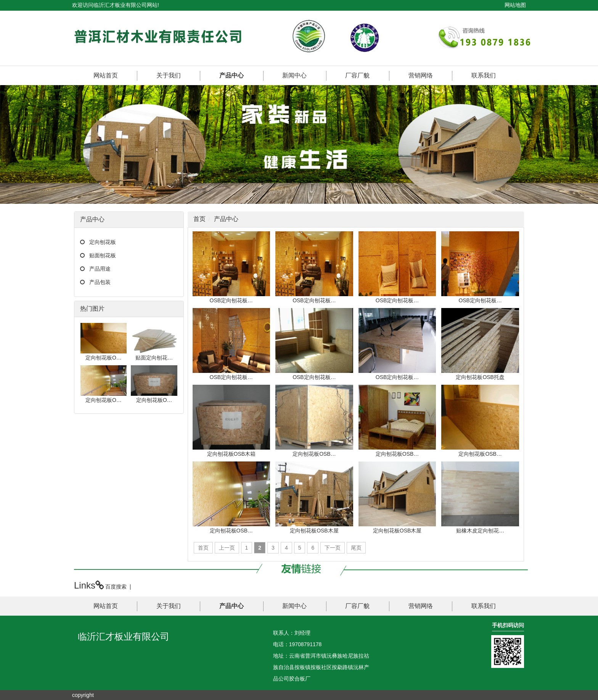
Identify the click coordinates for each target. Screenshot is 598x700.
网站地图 (515, 5)
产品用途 (100, 269)
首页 (199, 219)
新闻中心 (294, 75)
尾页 (356, 548)
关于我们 (169, 75)
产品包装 (100, 282)
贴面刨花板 (103, 255)
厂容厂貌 (357, 75)
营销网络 (421, 75)
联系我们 (484, 75)
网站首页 (106, 75)
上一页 (227, 548)
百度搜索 (116, 587)
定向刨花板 (103, 242)
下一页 (333, 548)
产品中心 (231, 75)
